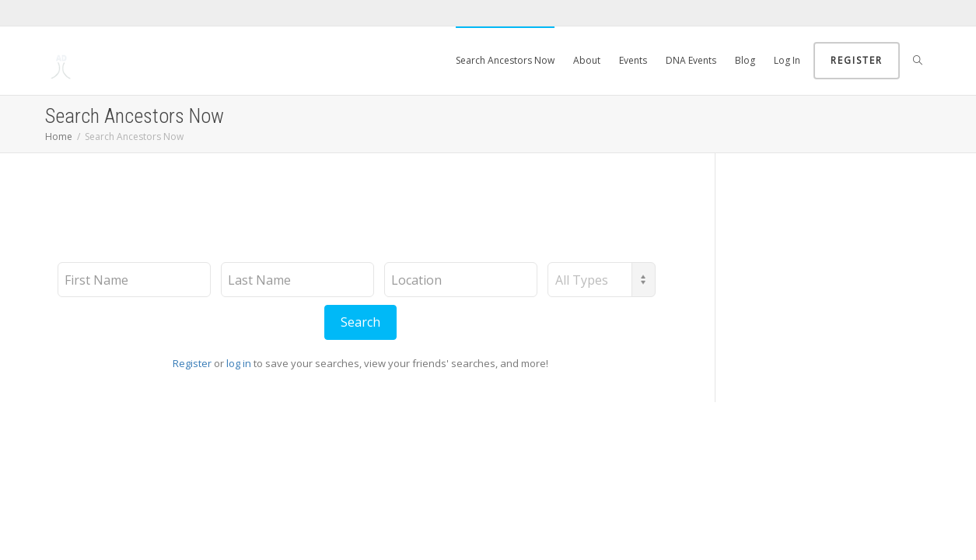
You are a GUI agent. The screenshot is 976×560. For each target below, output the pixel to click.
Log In (787, 60)
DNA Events (691, 60)
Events (633, 60)
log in (239, 363)
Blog (745, 60)
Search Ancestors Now (505, 60)
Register (857, 60)
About (587, 60)
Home (59, 136)
